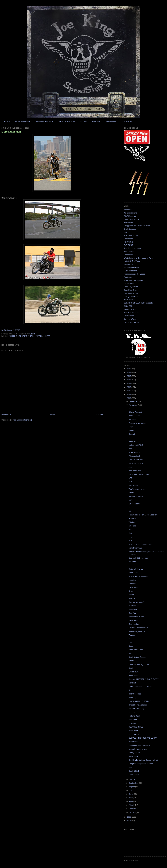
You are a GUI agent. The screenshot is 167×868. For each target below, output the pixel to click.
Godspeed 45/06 (131, 293)
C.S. (130, 533)
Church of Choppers (132, 219)
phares (39, 336)
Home (53, 415)
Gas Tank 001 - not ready (139, 558)
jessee (12, 336)
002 (130, 500)
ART (130, 478)
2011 (129, 394)
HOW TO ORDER (23, 121)
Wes (130, 449)
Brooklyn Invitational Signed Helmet (143, 760)
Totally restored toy (136, 709)
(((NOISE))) (129, 242)
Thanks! (132, 635)
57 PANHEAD (134, 452)
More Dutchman (11, 132)
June (131, 794)
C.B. (130, 642)
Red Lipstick (134, 624)
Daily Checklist (135, 694)
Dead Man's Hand (136, 650)
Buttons (132, 598)
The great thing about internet (141, 764)
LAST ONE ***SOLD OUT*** (140, 687)
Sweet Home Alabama (138, 705)
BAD (130, 653)
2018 (129, 369)
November (134, 405)
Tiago (131, 427)
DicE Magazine (130, 216)
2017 (129, 372)
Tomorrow (133, 720)
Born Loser (129, 222)
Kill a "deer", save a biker (139, 474)
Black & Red (134, 771)
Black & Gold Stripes (137, 657)
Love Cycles (129, 284)
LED (130, 565)
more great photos (25, 336)
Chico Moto (129, 239)
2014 (129, 383)
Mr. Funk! (132, 526)
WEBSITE (96, 121)
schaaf (47, 336)
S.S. (130, 530)
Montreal (132, 683)
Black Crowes (134, 416)
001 (130, 511)
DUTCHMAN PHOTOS (11, 330)
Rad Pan (132, 613)
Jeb (130, 467)
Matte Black (133, 731)
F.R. (130, 537)
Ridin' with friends (136, 569)
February (133, 809)
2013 (129, 387)
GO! (130, 408)
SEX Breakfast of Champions (140, 544)
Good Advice (134, 734)
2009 (129, 817)
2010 (129, 398)
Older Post (99, 415)
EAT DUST (128, 245)
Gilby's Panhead (135, 412)
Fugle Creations (130, 271)
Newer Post (6, 415)
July (131, 790)
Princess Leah (134, 456)
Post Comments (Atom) (22, 420)
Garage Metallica (131, 297)
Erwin (131, 591)
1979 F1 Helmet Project (138, 628)
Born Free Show (131, 290)
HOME (7, 121)
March (132, 805)
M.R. (130, 541)
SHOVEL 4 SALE (136, 496)
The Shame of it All (132, 312)
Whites (131, 430)
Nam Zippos (133, 485)
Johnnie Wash (130, 319)
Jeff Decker (129, 264)
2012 (129, 391)
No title (131, 493)
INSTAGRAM (127, 121)
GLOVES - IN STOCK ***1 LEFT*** (143, 738)
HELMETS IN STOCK (44, 121)
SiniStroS (128, 210)
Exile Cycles (129, 316)
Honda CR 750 (130, 309)
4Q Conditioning (131, 213)
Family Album (134, 753)
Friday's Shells (134, 716)
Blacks (131, 668)
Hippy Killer (129, 255)
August (132, 787)
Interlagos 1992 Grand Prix (139, 745)
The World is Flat (131, 235)
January (133, 812)
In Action (132, 580)
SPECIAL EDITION (67, 121)
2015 (129, 380)
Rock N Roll (133, 742)
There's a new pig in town (139, 664)
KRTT (131, 767)
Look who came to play (138, 749)
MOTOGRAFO (130, 300)
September (134, 783)
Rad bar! (132, 419)
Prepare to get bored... (138, 423)
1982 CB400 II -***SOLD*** (140, 701)
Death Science (130, 277)
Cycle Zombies (130, 229)
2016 (129, 376)
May (131, 798)
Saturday (132, 441)
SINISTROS (111, 121)
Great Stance (134, 775)
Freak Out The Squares (134, 280)
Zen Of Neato (129, 251)
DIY (130, 507)
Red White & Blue (136, 727)
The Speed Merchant (133, 248)
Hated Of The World (132, 261)
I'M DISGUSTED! (136, 463)
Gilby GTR (128, 306)
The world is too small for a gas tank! (144, 515)
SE (130, 639)
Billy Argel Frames (131, 322)
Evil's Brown (133, 672)
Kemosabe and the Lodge (135, 274)
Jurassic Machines (132, 268)
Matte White (133, 756)
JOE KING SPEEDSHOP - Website (138, 303)
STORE (83, 121)
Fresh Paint (133, 573)
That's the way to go (137, 489)
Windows (132, 522)
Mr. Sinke (132, 562)
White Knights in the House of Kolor (138, 258)
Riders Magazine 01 (137, 631)
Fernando (132, 584)
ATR (126, 232)
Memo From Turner (136, 617)
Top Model (133, 609)
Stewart (132, 434)
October (133, 779)
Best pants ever (135, 471)
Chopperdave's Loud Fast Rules (137, 226)
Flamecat (132, 518)
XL (130, 690)
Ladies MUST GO (136, 445)
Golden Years (134, 504)
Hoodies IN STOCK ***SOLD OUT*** (144, 679)
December (134, 401)
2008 (129, 821)
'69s (130, 482)
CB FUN (132, 712)
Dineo (131, 646)
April (131, 801)
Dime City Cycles (131, 287)
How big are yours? (136, 602)
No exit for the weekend (138, 576)
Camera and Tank (136, 460)
